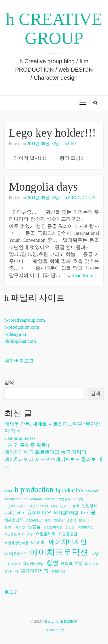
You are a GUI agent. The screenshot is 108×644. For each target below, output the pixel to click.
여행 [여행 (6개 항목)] (95, 554)
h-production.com (22, 327)
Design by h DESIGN (61, 621)
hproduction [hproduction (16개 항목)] (69, 490)
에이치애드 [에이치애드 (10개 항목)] (16, 553)
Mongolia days (43, 187)
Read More (82, 275)
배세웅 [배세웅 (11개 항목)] (88, 512)
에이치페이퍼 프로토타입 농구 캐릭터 (45, 452)
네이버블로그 (19, 361)
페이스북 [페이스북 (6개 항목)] (92, 564)
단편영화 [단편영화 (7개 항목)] (90, 506)
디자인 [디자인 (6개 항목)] (10, 513)
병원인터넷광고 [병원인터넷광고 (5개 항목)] (65, 520)
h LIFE (71, 144)
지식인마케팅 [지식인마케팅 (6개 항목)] (33, 564)
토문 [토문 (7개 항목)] (79, 564)
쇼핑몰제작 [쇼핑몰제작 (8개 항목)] (46, 534)
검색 (9, 383)
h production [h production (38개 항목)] (34, 489)
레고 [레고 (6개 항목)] (21, 513)
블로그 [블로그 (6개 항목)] (84, 520)
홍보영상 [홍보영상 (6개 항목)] (58, 571)
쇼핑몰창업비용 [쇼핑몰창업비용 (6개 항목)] (16, 543)
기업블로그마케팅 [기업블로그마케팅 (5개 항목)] (71, 499)
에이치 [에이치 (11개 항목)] (38, 542)
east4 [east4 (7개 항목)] (8, 491)
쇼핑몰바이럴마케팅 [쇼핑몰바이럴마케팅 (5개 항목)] (79, 527)
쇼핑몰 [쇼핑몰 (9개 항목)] (34, 527)
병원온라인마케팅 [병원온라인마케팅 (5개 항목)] (38, 520)
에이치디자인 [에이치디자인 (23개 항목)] (68, 542)
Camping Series (20, 438)
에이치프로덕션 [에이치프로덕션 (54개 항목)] (59, 552)
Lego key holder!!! (52, 133)
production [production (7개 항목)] (12, 499)
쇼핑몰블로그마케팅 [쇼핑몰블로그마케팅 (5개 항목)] (19, 534)
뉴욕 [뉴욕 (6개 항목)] (76, 506)
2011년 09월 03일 (43, 144)
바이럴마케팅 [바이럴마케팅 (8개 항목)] (66, 513)
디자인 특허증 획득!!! (28, 445)
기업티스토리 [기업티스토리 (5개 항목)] (39, 506)
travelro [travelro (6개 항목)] (50, 499)
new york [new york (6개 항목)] (92, 491)
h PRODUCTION (80, 198)
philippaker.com (20, 341)
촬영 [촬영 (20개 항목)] (52, 563)
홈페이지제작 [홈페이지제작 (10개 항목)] (35, 571)
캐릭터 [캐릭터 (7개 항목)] (67, 564)
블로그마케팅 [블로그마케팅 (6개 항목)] (15, 527)
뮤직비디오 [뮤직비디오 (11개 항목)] (39, 512)
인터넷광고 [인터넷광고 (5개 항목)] (12, 564)
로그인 (12, 592)
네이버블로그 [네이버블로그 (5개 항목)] (60, 506)
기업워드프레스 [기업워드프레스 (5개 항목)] (15, 506)
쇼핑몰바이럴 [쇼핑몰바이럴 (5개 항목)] (53, 527)
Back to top (54, 630)
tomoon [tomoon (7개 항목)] (36, 499)
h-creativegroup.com (25, 320)
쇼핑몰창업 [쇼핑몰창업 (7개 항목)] (68, 534)
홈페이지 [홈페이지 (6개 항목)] (11, 571)
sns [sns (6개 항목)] (25, 499)
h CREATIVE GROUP (54, 29)
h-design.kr (15, 334)
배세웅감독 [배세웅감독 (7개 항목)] (14, 520)
